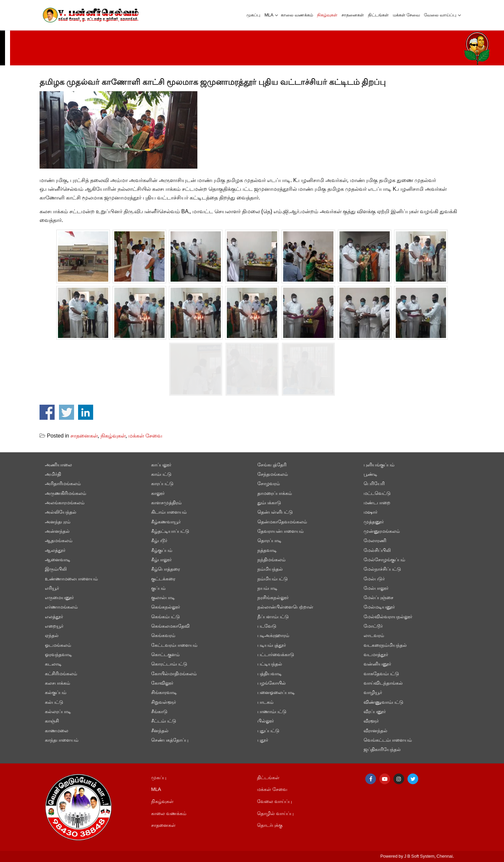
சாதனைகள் (84, 436)
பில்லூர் (266, 721)
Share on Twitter (67, 412)
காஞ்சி (52, 721)
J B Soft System (419, 856)
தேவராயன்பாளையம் (280, 532)
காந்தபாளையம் (62, 740)
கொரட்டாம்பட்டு (169, 664)
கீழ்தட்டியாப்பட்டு (170, 532)
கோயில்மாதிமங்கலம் (174, 674)
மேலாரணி (375, 541)
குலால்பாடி (163, 598)
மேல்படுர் (374, 579)
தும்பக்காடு (269, 503)
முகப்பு (159, 778)
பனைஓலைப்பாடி (276, 693)
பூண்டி (370, 475)
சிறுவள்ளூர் (164, 703)
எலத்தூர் (54, 617)
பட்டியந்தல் (270, 664)
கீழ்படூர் (159, 541)
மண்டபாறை (377, 503)
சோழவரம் (269, 484)
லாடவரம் (374, 636)
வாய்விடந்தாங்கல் (383, 683)
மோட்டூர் (373, 626)
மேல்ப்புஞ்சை (379, 598)
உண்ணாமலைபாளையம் (71, 579)
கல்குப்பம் (56, 693)
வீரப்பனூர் (375, 712)
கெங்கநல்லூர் (166, 607)
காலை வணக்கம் (169, 814)
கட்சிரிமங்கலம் (61, 674)
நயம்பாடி (267, 589)
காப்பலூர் (161, 465)
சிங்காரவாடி (164, 693)
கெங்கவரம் (163, 636)
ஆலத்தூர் (55, 551)
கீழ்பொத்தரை (166, 569)
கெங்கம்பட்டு (166, 617)
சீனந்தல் (160, 731)
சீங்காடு (159, 712)
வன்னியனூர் (377, 664)
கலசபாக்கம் (57, 683)
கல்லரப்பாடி (58, 712)
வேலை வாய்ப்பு (274, 802)
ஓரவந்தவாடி (58, 655)
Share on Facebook (47, 412)
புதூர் (263, 740)
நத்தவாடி (267, 551)
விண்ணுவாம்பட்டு (384, 703)
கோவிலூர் (162, 683)
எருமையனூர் (59, 598)
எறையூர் (54, 626)
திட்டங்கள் (268, 778)
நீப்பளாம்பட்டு (273, 617)
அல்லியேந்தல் (61, 512)
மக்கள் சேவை (145, 436)
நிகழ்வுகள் (113, 436)
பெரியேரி (374, 484)
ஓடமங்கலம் (58, 646)
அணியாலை (58, 465)
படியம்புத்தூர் (272, 646)
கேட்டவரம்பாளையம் (174, 646)
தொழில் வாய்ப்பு (275, 814)
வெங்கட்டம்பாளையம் (388, 740)
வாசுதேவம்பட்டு (381, 674)
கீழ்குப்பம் (162, 551)
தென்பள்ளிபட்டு (275, 512)
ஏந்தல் (52, 636)
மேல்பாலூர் (376, 589)
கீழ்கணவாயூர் (166, 522)
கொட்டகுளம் (165, 655)
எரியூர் (52, 589)
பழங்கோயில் (272, 683)
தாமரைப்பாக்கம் (275, 494)
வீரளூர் (371, 721)
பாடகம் (265, 703)
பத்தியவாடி (270, 674)
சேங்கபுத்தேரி (272, 465)
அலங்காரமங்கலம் (65, 503)
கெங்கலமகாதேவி (170, 626)
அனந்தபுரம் (58, 522)
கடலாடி (53, 664)
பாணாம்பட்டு (272, 712)
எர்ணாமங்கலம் (61, 607)
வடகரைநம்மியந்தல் (385, 646)
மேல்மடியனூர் (379, 607)
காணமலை (57, 731)
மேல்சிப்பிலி (377, 551)
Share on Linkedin (86, 412)
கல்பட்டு (54, 703)
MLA (156, 790)
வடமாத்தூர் (376, 655)
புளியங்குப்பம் (379, 465)
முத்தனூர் (374, 522)
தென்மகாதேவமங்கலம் (282, 522)
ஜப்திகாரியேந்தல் (382, 750)
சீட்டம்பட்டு (164, 721)
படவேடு (267, 626)
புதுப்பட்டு (268, 731)
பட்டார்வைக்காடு (276, 655)
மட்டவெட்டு (377, 494)
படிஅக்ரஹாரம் (273, 636)
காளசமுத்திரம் (166, 503)
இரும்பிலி (56, 569)
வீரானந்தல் (375, 731)
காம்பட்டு (161, 475)
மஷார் (370, 512)
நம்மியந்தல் (270, 569)
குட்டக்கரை (163, 579)
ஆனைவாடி (58, 560)
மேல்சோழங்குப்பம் (384, 560)
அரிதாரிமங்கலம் (63, 484)
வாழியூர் (373, 693)
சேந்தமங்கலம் (273, 475)
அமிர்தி (53, 475)
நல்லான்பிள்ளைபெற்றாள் (285, 607)
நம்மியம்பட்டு (273, 579)
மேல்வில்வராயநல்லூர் (388, 617)
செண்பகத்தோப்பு (170, 740)
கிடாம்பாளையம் (169, 512)
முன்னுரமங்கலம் (382, 532)
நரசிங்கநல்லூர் (273, 598)
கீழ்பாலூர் (161, 560)
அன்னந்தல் (57, 532)
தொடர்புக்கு (270, 826)
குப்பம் (158, 589)
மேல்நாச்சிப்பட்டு (382, 569)
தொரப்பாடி (269, 541)
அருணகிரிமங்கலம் (66, 494)
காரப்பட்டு (162, 484)
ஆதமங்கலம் (59, 541)
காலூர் (158, 494)
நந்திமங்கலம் (271, 560)
